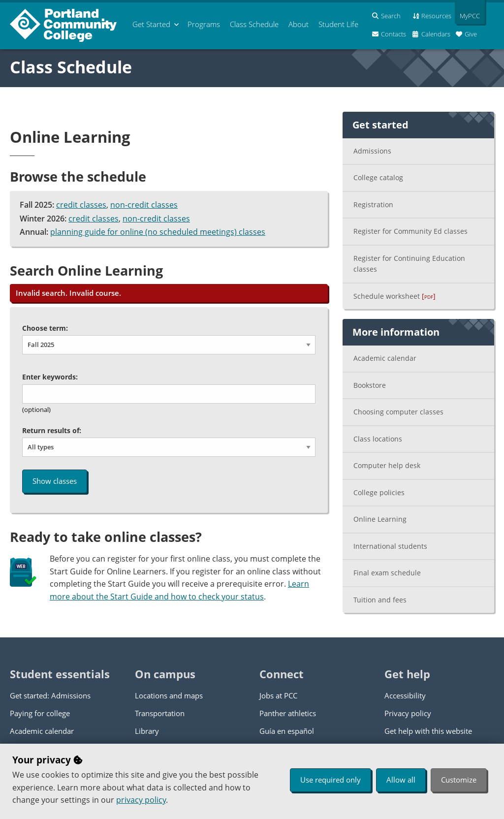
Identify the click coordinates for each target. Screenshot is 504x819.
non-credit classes (144, 205)
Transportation (160, 713)
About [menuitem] (299, 24)
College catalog (378, 177)
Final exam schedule (387, 573)
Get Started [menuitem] (151, 24)
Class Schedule (71, 67)
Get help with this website (428, 731)
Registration (373, 205)
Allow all (401, 780)
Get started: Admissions (50, 695)
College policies (379, 492)
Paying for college (40, 713)
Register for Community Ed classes (410, 231)
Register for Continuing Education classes (409, 264)
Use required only (331, 780)
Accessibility (405, 695)
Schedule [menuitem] (254, 24)
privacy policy (141, 800)
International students (390, 546)
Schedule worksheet (394, 296)
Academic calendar (385, 358)
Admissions (372, 151)
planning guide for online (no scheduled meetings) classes (158, 232)
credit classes (81, 205)
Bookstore (370, 385)
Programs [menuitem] (204, 24)
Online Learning (380, 519)
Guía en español (287, 731)
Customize (459, 780)
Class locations (378, 439)
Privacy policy (408, 713)
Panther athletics (288, 713)
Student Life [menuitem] (338, 24)
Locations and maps (169, 695)
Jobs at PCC (278, 695)
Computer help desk (387, 465)
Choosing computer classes (398, 412)
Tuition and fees (380, 600)
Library (147, 731)
